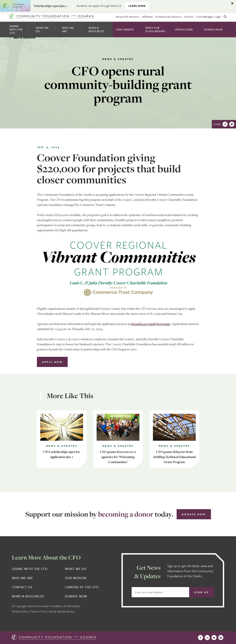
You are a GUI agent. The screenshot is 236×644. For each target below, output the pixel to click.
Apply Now (52, 362)
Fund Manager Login (209, 17)
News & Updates (118, 59)
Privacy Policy (20, 611)
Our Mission (76, 578)
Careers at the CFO (82, 587)
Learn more (137, 6)
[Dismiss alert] (233, 3)
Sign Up (202, 592)
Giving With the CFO (16, 29)
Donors (189, 17)
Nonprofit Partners (128, 17)
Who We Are (68, 29)
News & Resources (96, 29)
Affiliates (147, 17)
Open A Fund (184, 29)
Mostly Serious (66, 611)
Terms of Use (38, 611)
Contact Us (22, 587)
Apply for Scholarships (155, 29)
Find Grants (125, 29)
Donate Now (213, 29)
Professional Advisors (169, 17)
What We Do (42, 29)
